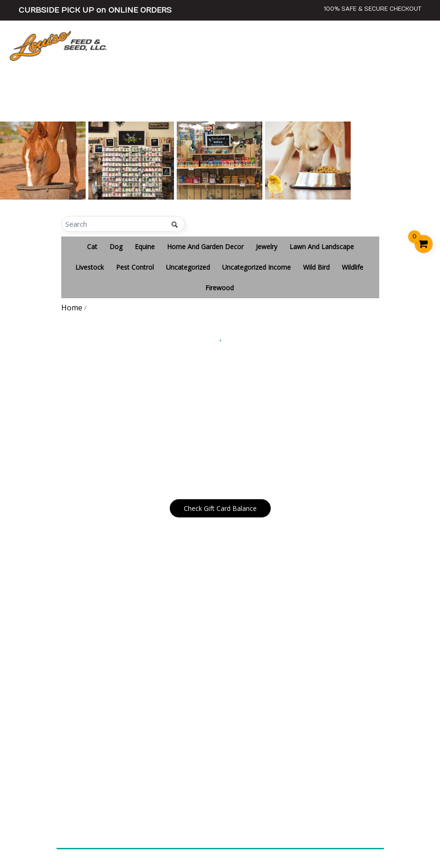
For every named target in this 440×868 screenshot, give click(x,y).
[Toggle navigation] (421, 45)
